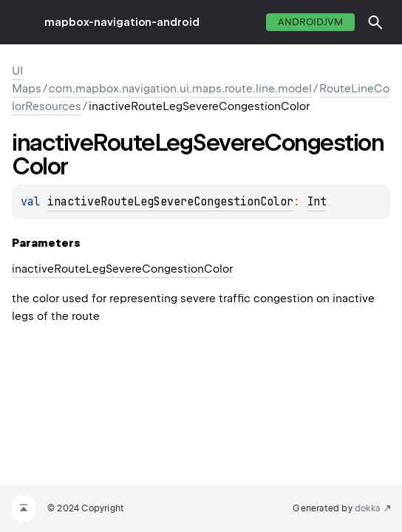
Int (317, 202)
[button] (375, 22)
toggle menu (22, 22)
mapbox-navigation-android (122, 22)
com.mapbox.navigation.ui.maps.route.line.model (180, 89)
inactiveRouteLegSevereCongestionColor (170, 202)
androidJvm (310, 22)
